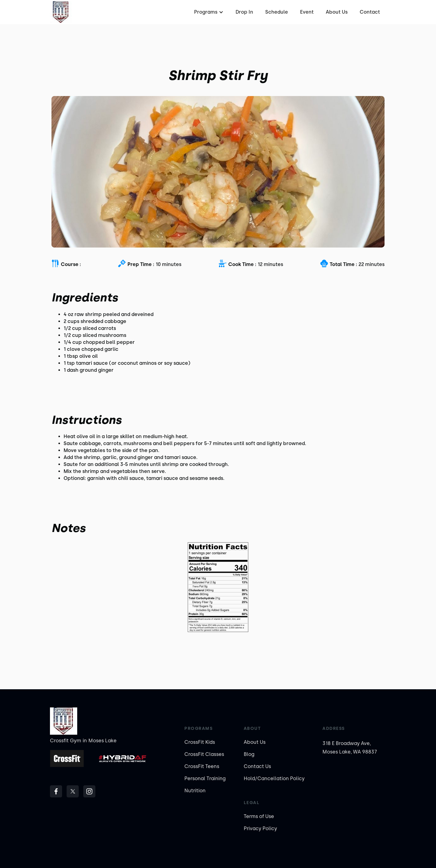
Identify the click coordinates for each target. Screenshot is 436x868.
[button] (208, 12)
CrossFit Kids (200, 742)
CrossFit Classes (204, 754)
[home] (61, 12)
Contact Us (257, 766)
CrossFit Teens (202, 766)
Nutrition (195, 791)
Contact (370, 12)
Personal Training (205, 778)
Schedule (277, 12)
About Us (337, 12)
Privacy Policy (260, 828)
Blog (249, 754)
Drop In (244, 12)
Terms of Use (259, 816)
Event (307, 12)
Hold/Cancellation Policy (274, 778)
